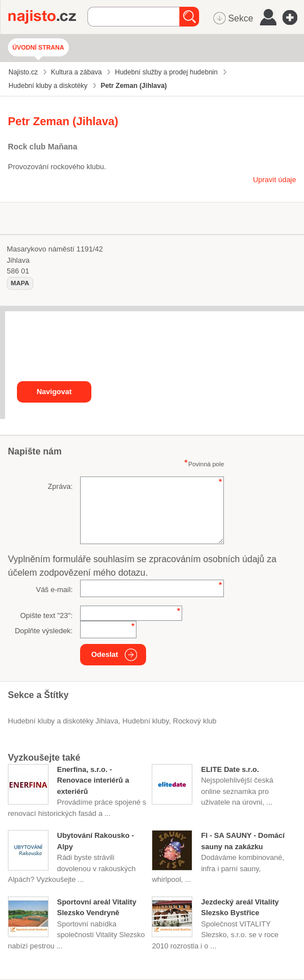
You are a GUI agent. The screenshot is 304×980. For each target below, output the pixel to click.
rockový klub (195, 721)
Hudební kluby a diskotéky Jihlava (63, 721)
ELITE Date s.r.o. (230, 769)
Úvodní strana (38, 47)
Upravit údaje (274, 180)
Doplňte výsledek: (44, 631)
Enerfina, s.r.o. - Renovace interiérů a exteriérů (93, 780)
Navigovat (54, 392)
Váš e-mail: (54, 590)
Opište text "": (47, 615)
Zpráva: (60, 486)
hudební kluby (146, 721)
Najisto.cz (48, 17)
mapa (20, 283)
